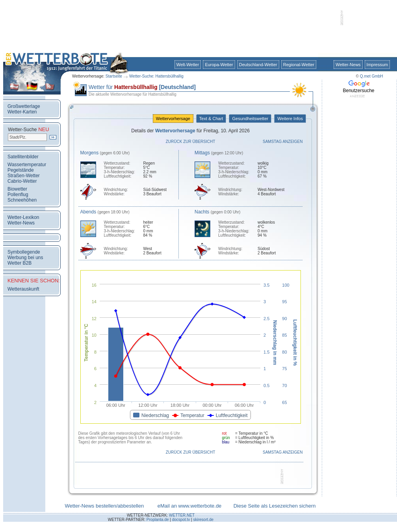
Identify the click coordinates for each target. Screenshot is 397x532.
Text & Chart (211, 119)
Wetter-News (348, 65)
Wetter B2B (19, 263)
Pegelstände (21, 170)
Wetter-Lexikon (23, 217)
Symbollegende (24, 252)
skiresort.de (203, 520)
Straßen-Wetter (24, 176)
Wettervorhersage (173, 119)
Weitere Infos (290, 119)
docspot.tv (181, 520)
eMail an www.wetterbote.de (190, 506)
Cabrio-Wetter (22, 181)
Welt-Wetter (188, 65)
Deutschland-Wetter (258, 65)
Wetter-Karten (22, 112)
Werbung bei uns (25, 258)
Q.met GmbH (372, 76)
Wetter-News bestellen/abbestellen (104, 506)
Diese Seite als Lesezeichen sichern (275, 506)
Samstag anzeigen (283, 142)
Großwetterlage (24, 106)
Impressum (377, 65)
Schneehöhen (22, 200)
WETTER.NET (182, 515)
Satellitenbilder (23, 157)
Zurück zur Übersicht (191, 142)
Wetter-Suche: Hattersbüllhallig (156, 76)
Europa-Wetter (219, 65)
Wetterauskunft (23, 289)
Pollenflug (18, 195)
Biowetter (17, 189)
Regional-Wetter (299, 65)
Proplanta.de (158, 520)
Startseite (114, 76)
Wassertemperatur (27, 165)
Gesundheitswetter (250, 119)
